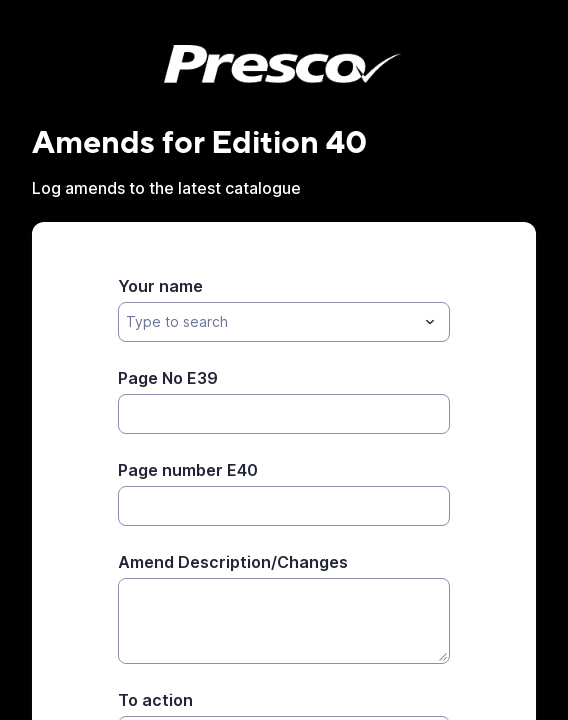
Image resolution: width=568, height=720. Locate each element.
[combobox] (284, 322)
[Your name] (267, 322)
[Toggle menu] (430, 322)
